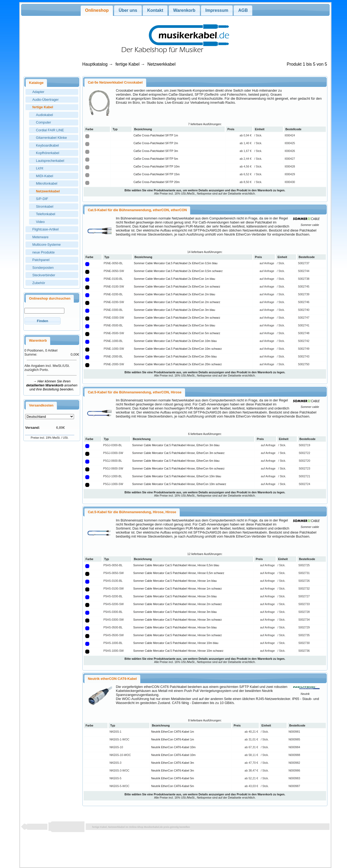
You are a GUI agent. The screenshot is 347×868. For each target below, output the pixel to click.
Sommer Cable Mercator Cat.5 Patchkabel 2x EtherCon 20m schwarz (178, 364)
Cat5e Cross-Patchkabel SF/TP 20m (157, 182)
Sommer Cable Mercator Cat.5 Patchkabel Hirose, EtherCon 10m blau (177, 476)
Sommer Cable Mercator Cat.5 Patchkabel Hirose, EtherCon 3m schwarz (178, 453)
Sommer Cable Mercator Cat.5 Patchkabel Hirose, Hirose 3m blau (175, 612)
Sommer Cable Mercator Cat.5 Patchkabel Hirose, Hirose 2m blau (175, 596)
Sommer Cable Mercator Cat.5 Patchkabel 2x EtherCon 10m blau (175, 341)
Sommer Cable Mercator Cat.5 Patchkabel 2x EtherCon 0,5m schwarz (178, 271)
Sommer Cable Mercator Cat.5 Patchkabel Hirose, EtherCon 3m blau (176, 445)
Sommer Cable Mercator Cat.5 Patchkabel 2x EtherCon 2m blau (174, 294)
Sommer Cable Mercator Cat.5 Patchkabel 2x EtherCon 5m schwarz (177, 333)
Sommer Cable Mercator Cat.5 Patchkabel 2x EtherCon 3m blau (174, 310)
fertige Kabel (127, 64)
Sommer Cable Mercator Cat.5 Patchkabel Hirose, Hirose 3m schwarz (178, 620)
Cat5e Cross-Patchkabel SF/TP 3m (156, 151)
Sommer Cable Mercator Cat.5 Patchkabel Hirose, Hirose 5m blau (175, 627)
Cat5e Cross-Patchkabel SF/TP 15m (157, 174)
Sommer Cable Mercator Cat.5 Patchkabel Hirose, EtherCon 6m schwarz (178, 468)
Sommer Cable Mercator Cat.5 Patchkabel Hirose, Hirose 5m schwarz (178, 635)
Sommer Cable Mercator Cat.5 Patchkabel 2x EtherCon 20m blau (175, 356)
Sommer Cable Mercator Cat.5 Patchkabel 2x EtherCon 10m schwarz (178, 349)
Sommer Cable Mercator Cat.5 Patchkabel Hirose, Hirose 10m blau (176, 643)
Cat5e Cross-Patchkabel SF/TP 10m (157, 166)
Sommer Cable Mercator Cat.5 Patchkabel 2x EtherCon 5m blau (174, 325)
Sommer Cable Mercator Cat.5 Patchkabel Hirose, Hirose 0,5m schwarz (179, 573)
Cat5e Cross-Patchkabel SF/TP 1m (156, 135)
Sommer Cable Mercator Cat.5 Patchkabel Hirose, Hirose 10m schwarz (178, 651)
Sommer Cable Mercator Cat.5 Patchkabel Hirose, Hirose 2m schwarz (178, 604)
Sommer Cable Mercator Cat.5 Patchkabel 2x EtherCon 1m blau (174, 279)
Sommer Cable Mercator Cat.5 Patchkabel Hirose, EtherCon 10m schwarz (179, 484)
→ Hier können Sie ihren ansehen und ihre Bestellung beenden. (52, 385)
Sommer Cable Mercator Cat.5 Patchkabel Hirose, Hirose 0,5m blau (176, 565)
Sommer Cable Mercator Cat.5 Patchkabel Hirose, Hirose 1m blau (175, 581)
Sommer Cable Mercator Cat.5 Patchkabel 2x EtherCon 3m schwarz (177, 318)
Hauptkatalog (95, 64)
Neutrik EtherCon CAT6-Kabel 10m (173, 747)
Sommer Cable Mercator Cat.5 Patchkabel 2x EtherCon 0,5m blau (176, 263)
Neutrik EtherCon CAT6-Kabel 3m (173, 763)
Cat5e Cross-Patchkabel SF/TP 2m (156, 143)
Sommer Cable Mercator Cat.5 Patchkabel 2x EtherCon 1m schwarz (177, 286)
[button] (43, 321)
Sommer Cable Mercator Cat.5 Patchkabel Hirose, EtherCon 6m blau (176, 461)
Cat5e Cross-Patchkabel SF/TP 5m (156, 159)
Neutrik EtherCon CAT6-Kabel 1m (173, 732)
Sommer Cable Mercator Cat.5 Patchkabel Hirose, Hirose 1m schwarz (178, 588)
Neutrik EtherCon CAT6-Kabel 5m (173, 778)
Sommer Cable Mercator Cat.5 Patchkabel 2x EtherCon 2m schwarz (177, 302)
